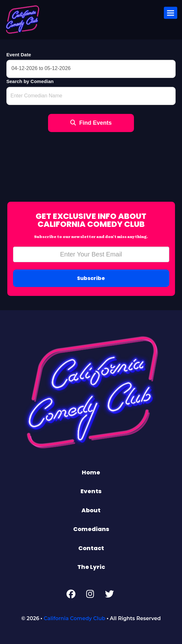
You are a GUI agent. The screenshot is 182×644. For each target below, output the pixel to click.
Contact (91, 548)
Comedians (91, 529)
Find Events (91, 123)
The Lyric (91, 567)
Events (91, 491)
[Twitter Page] (109, 595)
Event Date (19, 55)
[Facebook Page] (71, 595)
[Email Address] (91, 254)
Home (91, 472)
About (91, 510)
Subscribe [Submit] (91, 278)
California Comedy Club (74, 618)
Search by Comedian (30, 81)
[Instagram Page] (90, 595)
